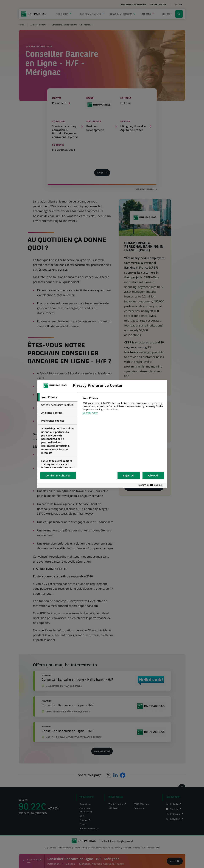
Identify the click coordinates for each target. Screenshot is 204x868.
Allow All (153, 475)
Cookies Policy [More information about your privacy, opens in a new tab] (90, 413)
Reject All (129, 475)
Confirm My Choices (58, 475)
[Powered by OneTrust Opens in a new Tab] (152, 485)
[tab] (57, 397)
